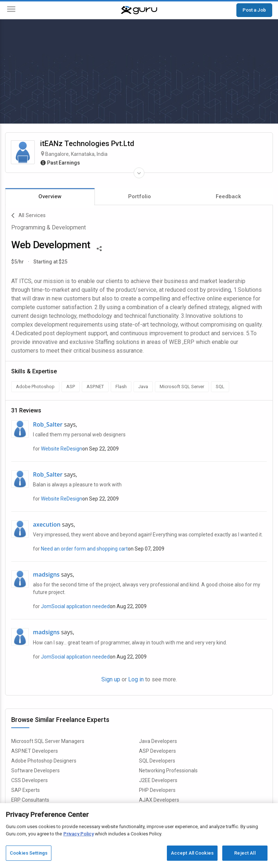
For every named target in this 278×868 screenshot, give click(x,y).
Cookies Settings (29, 853)
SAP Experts (26, 790)
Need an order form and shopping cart (84, 549)
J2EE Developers (158, 780)
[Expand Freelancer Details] (139, 173)
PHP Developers (157, 790)
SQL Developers (157, 761)
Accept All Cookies (192, 853)
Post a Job (254, 10)
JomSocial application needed (75, 606)
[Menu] (11, 10)
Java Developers (158, 741)
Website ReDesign (62, 449)
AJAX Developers (159, 800)
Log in (136, 679)
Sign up (111, 679)
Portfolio (140, 196)
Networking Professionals (168, 771)
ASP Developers (157, 751)
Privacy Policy (79, 834)
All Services (28, 216)
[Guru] (139, 10)
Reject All (245, 853)
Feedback (228, 196)
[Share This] (99, 248)
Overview (50, 196)
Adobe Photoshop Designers (44, 761)
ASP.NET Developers (35, 751)
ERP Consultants (30, 800)
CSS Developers (30, 780)
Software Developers (35, 771)
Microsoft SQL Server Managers (48, 741)
